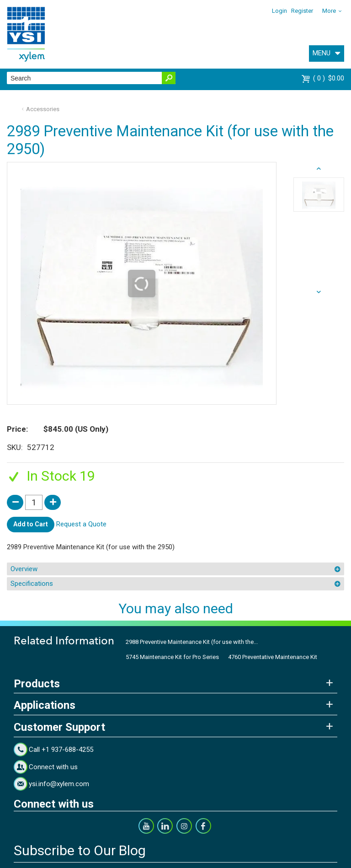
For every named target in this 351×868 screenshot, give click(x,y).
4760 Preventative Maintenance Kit (273, 657)
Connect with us (53, 767)
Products (37, 684)
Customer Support (59, 727)
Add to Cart (31, 524)
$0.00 (329, 78)
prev (319, 292)
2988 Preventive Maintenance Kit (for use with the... (192, 642)
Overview (24, 569)
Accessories (43, 109)
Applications (45, 705)
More (329, 11)
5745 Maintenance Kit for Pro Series (172, 657)
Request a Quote (81, 524)
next (319, 169)
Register (302, 11)
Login (279, 11)
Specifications (32, 584)
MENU (322, 53)
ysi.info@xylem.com (59, 784)
